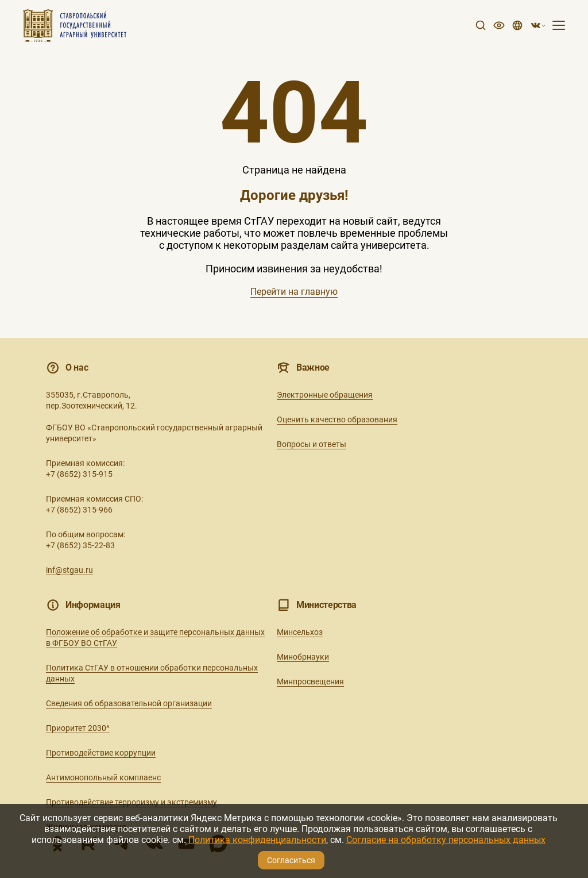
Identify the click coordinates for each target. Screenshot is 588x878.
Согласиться (291, 860)
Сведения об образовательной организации (129, 703)
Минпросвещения (310, 681)
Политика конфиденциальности (257, 840)
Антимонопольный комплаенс (103, 777)
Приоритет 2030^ (78, 728)
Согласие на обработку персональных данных (446, 840)
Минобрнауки (303, 657)
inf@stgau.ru (69, 570)
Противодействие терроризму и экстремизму (131, 802)
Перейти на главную (294, 292)
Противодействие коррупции (101, 753)
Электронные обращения (325, 395)
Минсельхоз (300, 632)
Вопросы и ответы (312, 444)
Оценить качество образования (337, 419)
